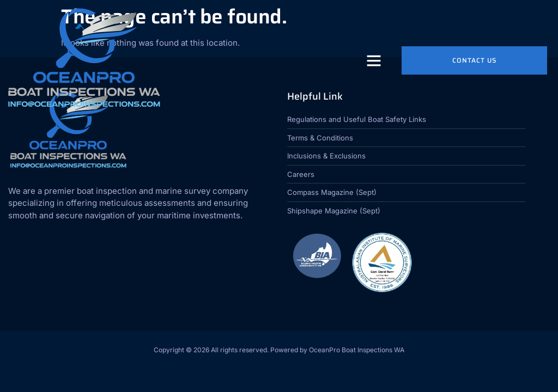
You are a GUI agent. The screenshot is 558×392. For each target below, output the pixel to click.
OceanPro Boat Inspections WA (357, 350)
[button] (374, 60)
